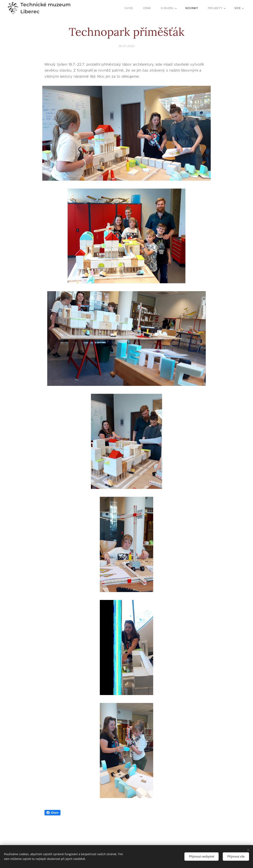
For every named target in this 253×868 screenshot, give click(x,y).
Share (52, 813)
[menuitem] (131, 8)
